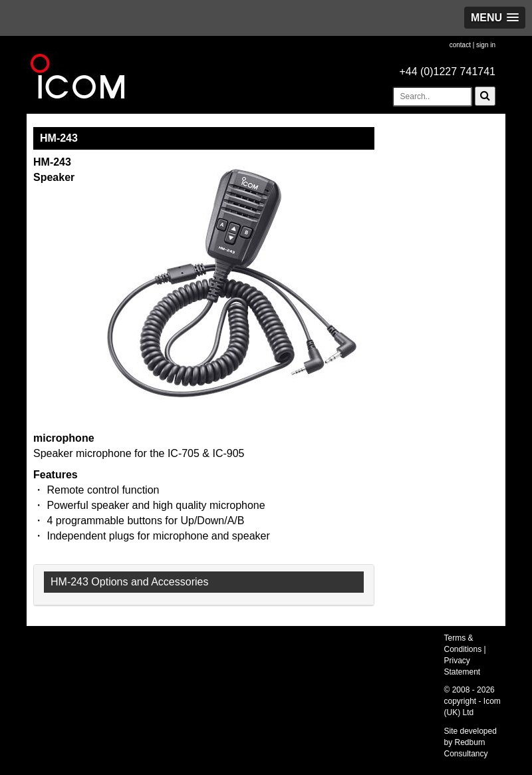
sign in (486, 45)
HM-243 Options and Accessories (129, 582)
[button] (495, 18)
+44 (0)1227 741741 (447, 72)
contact (460, 45)
